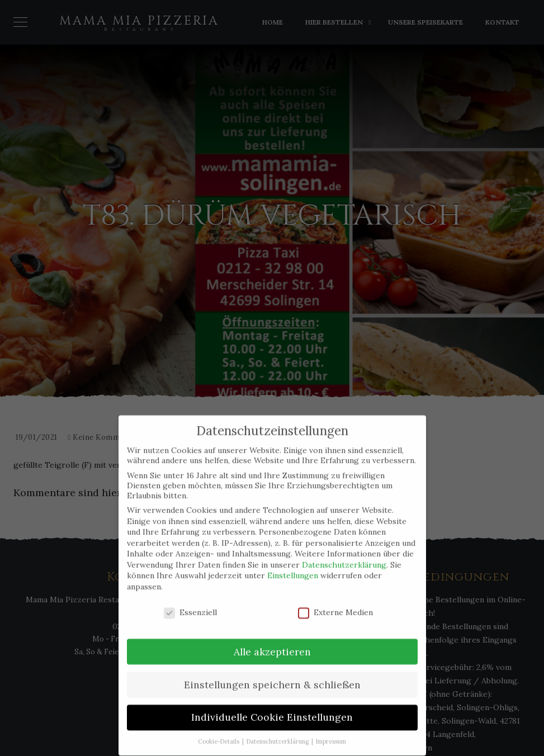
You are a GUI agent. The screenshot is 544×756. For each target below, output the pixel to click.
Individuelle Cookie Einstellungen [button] (272, 707)
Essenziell (190, 601)
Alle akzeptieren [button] (272, 641)
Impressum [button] (331, 731)
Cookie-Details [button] (219, 731)
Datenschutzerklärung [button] (278, 731)
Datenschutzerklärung (344, 554)
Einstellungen (293, 565)
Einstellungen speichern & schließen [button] (272, 674)
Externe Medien (335, 601)
